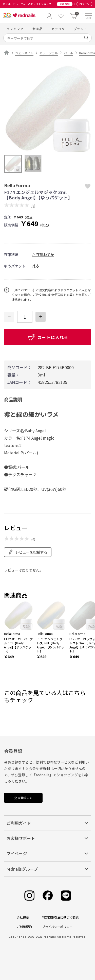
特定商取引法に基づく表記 (60, 917)
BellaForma (87, 53)
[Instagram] (29, 896)
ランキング (15, 29)
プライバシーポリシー (57, 927)
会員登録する (23, 798)
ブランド (80, 29)
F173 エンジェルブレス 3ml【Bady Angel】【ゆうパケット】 (50, 645)
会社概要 (23, 917)
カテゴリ (58, 29)
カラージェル (49, 53)
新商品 (37, 29)
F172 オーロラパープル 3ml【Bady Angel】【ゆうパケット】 (18, 645)
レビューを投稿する (28, 552)
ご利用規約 (24, 927)
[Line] (66, 896)
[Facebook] (48, 896)
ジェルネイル (24, 53)
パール (68, 53)
